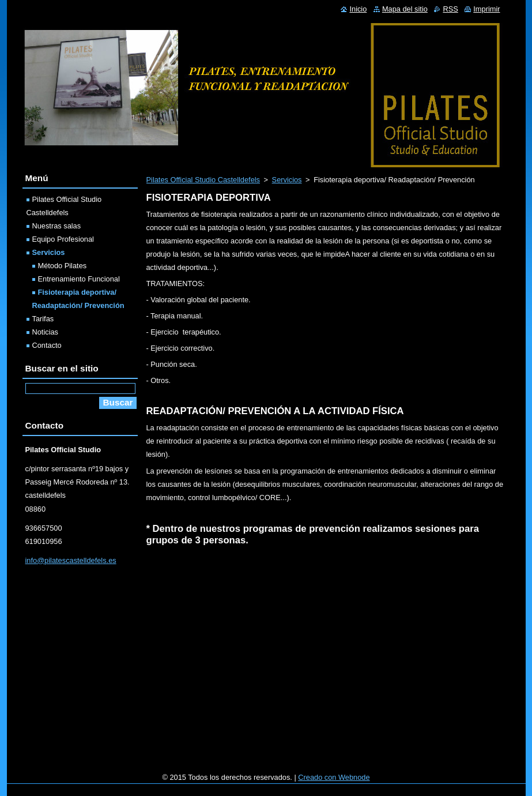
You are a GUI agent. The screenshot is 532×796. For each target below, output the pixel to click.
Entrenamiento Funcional (79, 279)
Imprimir (486, 9)
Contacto (47, 345)
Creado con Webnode (334, 777)
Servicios (287, 180)
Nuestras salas (57, 226)
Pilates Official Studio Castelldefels (203, 180)
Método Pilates (63, 266)
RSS (450, 9)
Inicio (358, 9)
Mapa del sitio (405, 9)
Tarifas (43, 319)
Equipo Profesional (63, 239)
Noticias (46, 332)
